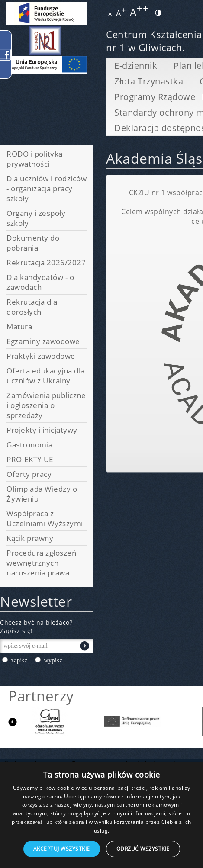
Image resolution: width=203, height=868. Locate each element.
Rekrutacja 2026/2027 (46, 262)
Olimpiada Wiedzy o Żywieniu (42, 494)
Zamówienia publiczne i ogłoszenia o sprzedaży (46, 405)
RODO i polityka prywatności (35, 159)
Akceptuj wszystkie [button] (62, 849)
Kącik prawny (30, 538)
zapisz (19, 661)
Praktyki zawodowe (41, 356)
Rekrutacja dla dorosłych (32, 307)
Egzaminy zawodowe (43, 341)
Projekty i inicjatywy (42, 430)
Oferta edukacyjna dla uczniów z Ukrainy (46, 376)
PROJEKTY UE (30, 459)
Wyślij (84, 646)
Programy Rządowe (155, 97)
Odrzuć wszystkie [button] (143, 849)
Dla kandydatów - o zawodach (40, 282)
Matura (19, 326)
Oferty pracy (29, 474)
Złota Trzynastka (149, 81)
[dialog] (101, 815)
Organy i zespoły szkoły (36, 218)
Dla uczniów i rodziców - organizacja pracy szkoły (47, 188)
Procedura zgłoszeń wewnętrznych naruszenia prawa (41, 563)
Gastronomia (30, 445)
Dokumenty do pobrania (33, 243)
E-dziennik (136, 66)
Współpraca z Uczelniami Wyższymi (45, 518)
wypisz (53, 661)
